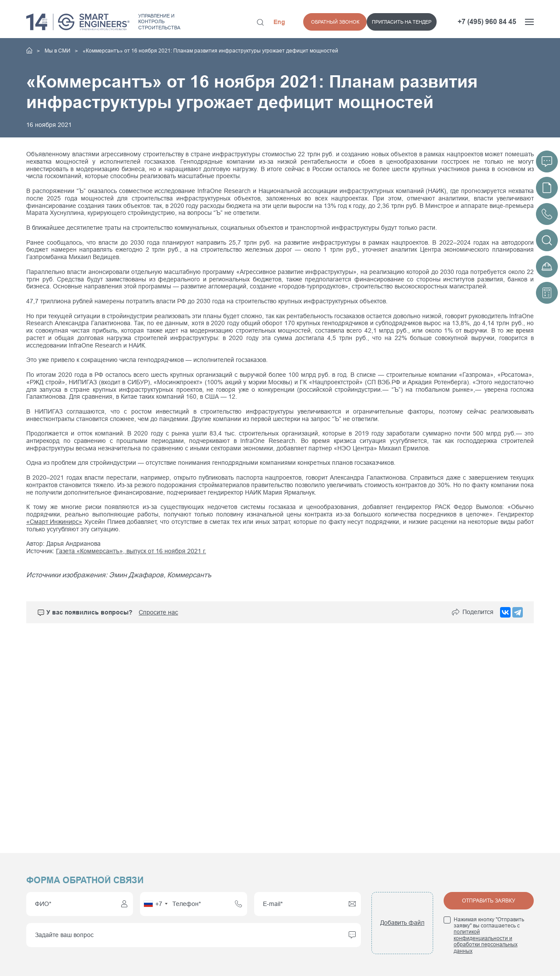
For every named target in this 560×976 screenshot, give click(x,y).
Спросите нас (158, 612)
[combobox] (155, 904)
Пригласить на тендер (338, 22)
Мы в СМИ (58, 51)
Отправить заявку (489, 901)
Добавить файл (402, 923)
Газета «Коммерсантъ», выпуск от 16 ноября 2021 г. (131, 551)
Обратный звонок (413, 22)
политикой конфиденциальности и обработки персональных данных (486, 941)
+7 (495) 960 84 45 (487, 22)
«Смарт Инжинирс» (54, 522)
